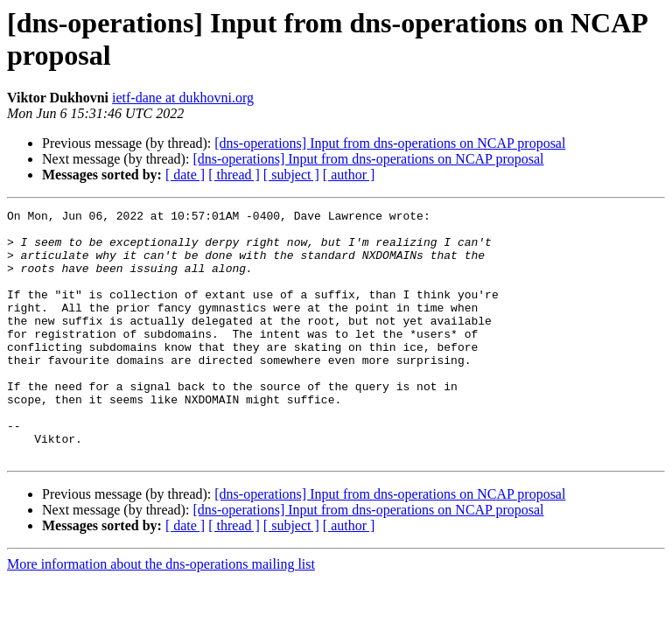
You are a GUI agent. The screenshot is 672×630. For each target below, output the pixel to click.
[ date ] (185, 175)
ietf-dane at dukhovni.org (183, 98)
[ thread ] (234, 175)
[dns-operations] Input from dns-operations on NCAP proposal (390, 143)
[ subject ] (291, 175)
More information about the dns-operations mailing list (161, 614)
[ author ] (349, 175)
